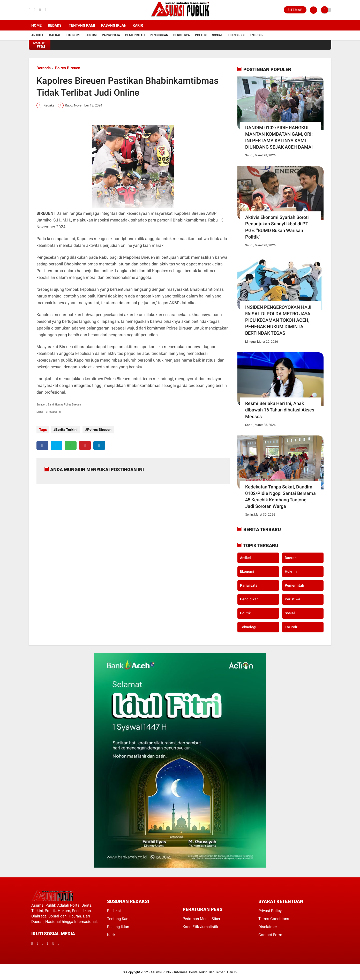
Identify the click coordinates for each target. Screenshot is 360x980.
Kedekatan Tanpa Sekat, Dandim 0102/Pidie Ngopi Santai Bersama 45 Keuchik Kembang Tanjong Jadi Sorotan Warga (280, 497)
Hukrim (291, 571)
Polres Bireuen (67, 68)
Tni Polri (257, 35)
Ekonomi (73, 35)
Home (36, 25)
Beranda (44, 68)
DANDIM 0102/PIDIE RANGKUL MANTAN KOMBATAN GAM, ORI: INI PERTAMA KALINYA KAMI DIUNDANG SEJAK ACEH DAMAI (279, 137)
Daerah (55, 35)
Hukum (91, 35)
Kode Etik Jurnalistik (200, 927)
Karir (138, 25)
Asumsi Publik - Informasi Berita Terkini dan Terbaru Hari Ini (194, 972)
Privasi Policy (270, 911)
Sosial (217, 35)
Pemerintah (135, 35)
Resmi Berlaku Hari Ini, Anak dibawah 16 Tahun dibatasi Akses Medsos (280, 410)
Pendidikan (159, 35)
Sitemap (295, 10)
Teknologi (236, 35)
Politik (201, 35)
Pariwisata (111, 35)
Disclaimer (268, 927)
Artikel (38, 35)
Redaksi (55, 25)
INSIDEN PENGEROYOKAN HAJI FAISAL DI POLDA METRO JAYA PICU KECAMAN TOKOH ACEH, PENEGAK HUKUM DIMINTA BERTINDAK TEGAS (278, 320)
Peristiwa (182, 35)
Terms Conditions (274, 919)
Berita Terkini (66, 430)
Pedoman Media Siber (201, 919)
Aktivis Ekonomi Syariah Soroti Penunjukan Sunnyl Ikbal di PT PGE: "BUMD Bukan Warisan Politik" (277, 227)
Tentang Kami (82, 25)
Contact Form (270, 935)
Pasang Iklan (114, 25)
